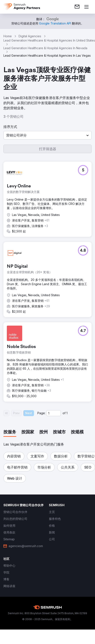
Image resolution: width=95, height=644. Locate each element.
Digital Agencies (30, 36)
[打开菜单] (86, 7)
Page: (41, 413)
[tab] (10, 432)
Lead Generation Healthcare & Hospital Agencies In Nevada (45, 48)
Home (8, 36)
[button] (47, 135)
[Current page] (54, 413)
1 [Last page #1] (67, 413)
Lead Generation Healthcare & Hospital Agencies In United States (49, 40)
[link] (77, 7)
